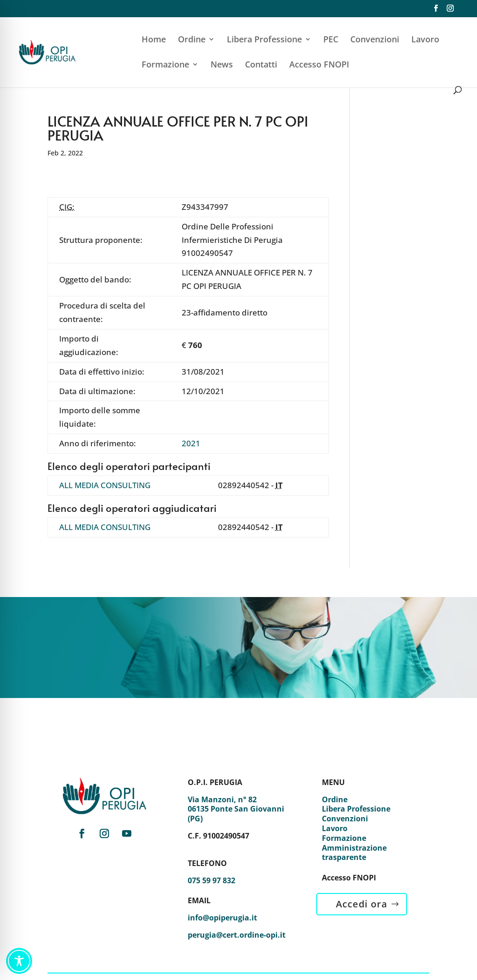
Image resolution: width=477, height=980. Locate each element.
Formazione (165, 65)
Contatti (261, 65)
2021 (191, 443)
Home (154, 40)
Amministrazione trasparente (354, 853)
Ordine (192, 40)
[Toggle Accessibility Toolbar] (19, 961)
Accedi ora (362, 904)
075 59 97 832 (211, 880)
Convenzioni (375, 40)
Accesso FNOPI (319, 65)
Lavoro (425, 40)
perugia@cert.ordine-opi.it (237, 935)
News (222, 65)
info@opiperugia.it (222, 918)
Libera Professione (264, 40)
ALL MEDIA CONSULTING (105, 485)
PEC (331, 40)
